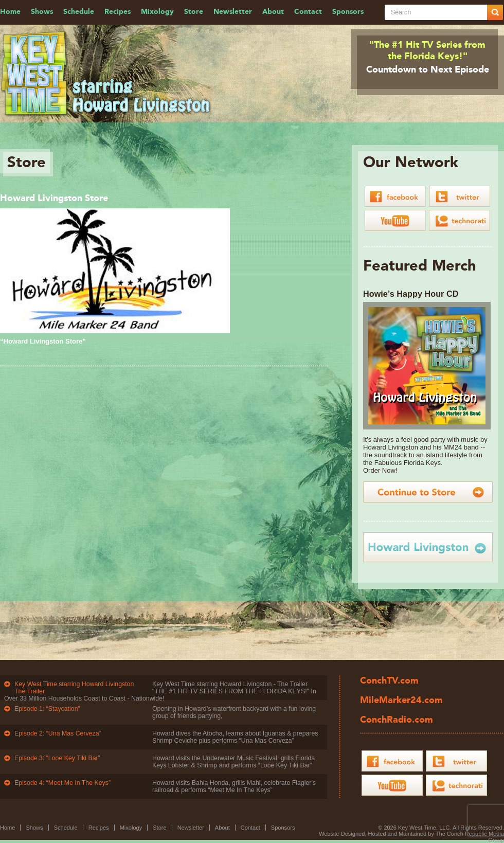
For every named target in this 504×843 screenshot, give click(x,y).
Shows (42, 12)
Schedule (79, 12)
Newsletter (233, 12)
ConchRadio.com (397, 720)
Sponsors (348, 12)
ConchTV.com (389, 681)
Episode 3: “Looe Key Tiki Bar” (57, 758)
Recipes (118, 12)
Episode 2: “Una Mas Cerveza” (58, 733)
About (273, 12)
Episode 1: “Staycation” (47, 709)
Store (194, 12)
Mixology (157, 12)
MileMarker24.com (401, 701)
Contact (308, 12)
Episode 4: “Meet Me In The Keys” (62, 783)
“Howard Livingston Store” (43, 341)
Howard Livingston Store (54, 199)
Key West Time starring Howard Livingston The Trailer (74, 688)
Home (10, 12)
